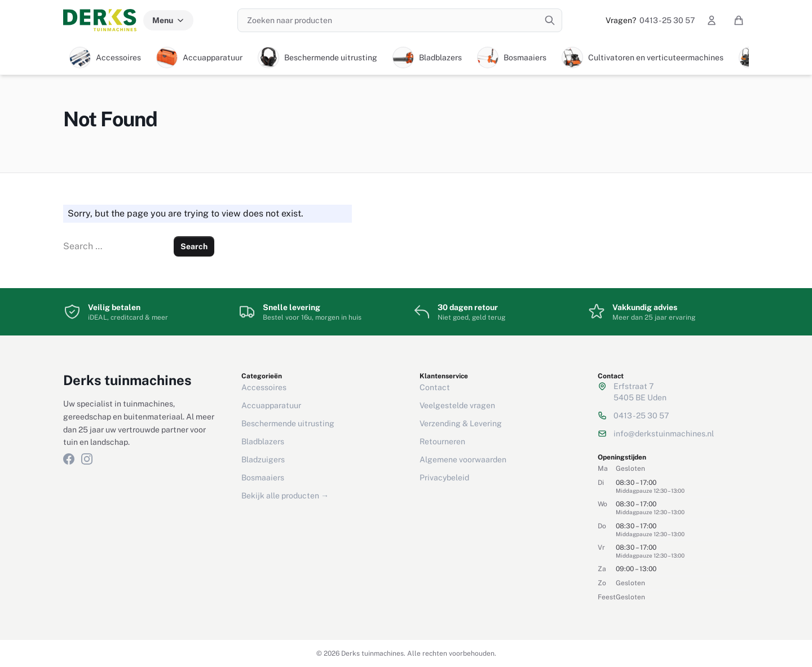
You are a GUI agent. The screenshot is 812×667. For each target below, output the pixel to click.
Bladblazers (263, 441)
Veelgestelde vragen (457, 405)
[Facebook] (69, 459)
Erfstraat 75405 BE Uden (640, 392)
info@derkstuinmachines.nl (664, 434)
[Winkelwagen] (739, 20)
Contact (435, 387)
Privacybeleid (444, 478)
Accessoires (264, 387)
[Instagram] (87, 459)
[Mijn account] (712, 20)
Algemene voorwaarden (463, 460)
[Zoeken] (550, 20)
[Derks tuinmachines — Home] (100, 20)
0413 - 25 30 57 (650, 20)
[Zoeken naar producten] (400, 20)
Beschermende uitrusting (288, 423)
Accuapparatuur (271, 405)
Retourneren (442, 441)
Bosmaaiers (263, 478)
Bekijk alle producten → (285, 496)
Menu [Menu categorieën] (168, 20)
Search (194, 246)
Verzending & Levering (461, 423)
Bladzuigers (263, 460)
